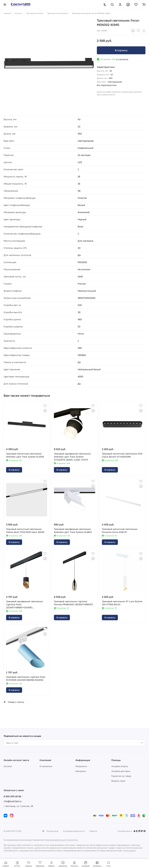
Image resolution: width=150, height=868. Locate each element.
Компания (45, 760)
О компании (46, 766)
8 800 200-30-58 (12, 796)
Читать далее (129, 851)
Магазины (81, 771)
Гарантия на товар (121, 776)
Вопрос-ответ (118, 781)
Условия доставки (121, 771)
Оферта (93, 831)
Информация (83, 760)
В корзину (121, 50)
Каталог (8, 766)
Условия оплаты (120, 766)
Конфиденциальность (74, 831)
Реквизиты (81, 766)
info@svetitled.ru (13, 801)
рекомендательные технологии (62, 840)
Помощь (116, 760)
